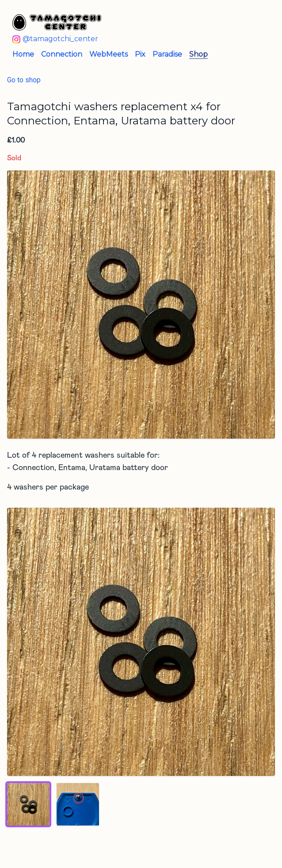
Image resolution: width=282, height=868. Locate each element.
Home (23, 54)
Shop (198, 54)
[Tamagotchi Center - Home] (134, 22)
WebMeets (109, 54)
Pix (140, 54)
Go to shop (24, 80)
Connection (62, 54)
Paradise (167, 54)
